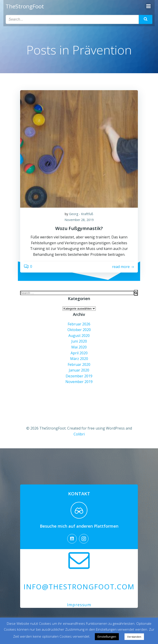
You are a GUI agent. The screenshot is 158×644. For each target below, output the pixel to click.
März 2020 (79, 359)
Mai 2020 (79, 347)
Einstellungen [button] (107, 637)
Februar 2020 (79, 364)
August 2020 (79, 336)
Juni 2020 (79, 341)
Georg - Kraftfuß (81, 214)
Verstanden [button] (134, 637)
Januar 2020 (79, 370)
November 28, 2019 (79, 220)
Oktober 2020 (79, 330)
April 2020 (79, 353)
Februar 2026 (79, 324)
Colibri (79, 434)
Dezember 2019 (79, 376)
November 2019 (79, 382)
